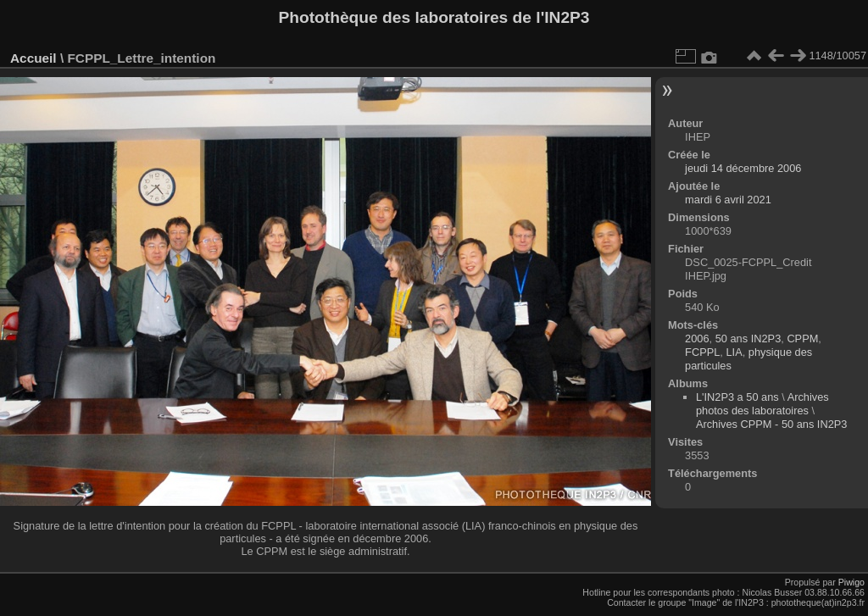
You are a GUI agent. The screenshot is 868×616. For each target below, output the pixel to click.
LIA (734, 352)
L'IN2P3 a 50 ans (737, 397)
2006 (697, 339)
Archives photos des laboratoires (762, 404)
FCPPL (702, 352)
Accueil (33, 58)
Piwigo (851, 582)
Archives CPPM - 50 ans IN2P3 (772, 424)
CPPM (802, 339)
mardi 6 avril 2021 (728, 200)
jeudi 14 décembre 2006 (743, 168)
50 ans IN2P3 (748, 339)
